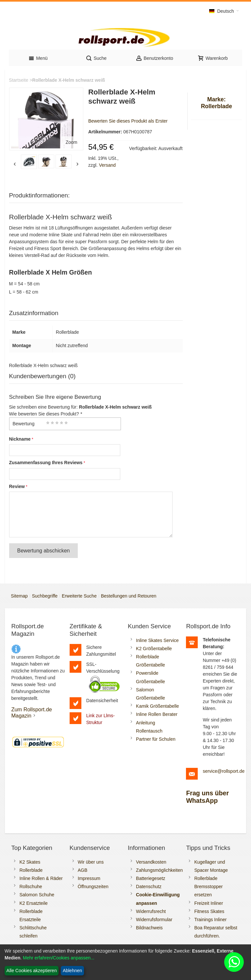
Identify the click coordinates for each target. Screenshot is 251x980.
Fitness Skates (209, 911)
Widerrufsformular (154, 920)
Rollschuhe (31, 887)
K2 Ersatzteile (33, 903)
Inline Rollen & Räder (41, 878)
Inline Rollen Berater (157, 714)
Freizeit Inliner (209, 903)
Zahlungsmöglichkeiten (159, 870)
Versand (107, 165)
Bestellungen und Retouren (129, 596)
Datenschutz (149, 887)
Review (17, 486)
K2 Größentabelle (154, 649)
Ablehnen (72, 971)
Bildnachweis (149, 928)
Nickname (20, 439)
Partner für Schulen (156, 739)
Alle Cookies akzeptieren (32, 971)
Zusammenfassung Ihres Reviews (46, 463)
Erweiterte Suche (79, 596)
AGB (83, 870)
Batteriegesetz (151, 878)
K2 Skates (30, 862)
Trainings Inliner (210, 920)
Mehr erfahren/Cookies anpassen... (59, 958)
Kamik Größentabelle (158, 706)
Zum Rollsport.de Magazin (31, 712)
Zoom (72, 142)
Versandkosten (151, 862)
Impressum (89, 878)
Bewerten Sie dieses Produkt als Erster (128, 121)
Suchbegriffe (45, 596)
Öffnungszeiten (93, 887)
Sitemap (19, 596)
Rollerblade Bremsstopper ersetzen (208, 887)
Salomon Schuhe (37, 895)
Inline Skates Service (157, 640)
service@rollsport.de (224, 771)
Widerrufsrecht (151, 911)
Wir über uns (91, 862)
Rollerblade (31, 870)
